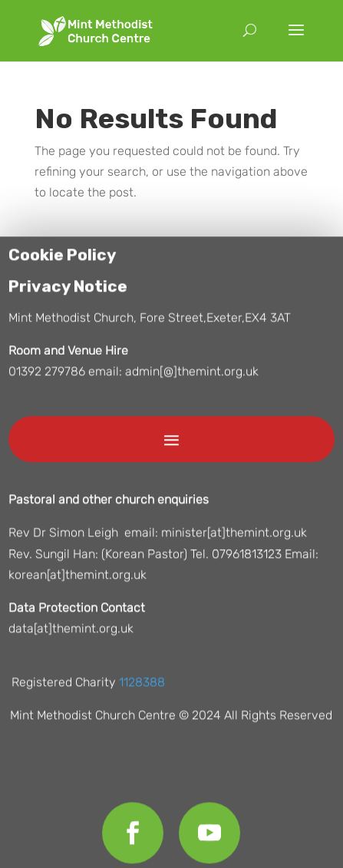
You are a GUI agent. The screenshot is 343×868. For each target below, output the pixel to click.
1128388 (142, 686)
